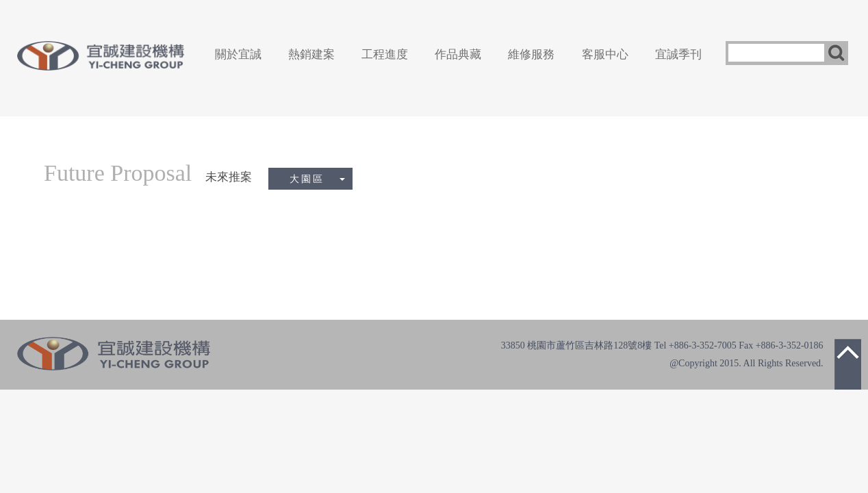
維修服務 (531, 54)
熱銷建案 (311, 54)
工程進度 (385, 54)
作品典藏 (458, 54)
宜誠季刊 (678, 54)
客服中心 (605, 54)
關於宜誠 (238, 54)
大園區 (317, 179)
